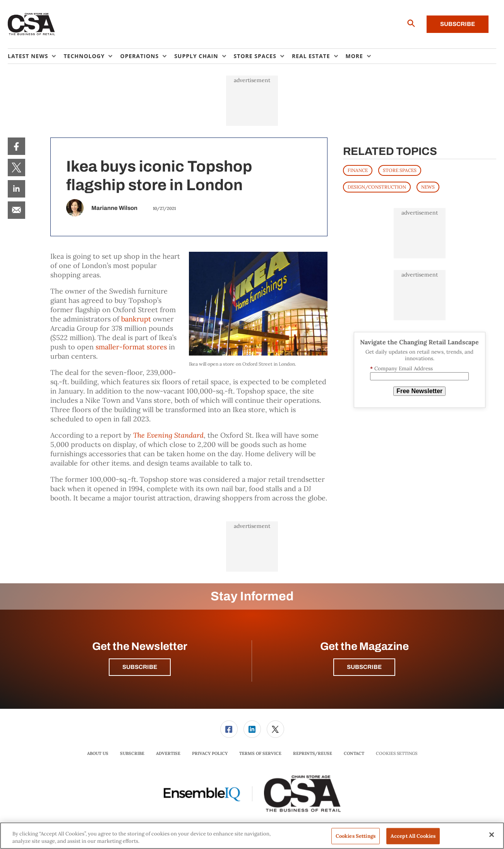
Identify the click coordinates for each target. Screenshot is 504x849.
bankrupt (136, 319)
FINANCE (358, 170)
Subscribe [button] (140, 667)
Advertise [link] (168, 753)
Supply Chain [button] (196, 56)
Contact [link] (354, 753)
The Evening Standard (168, 435)
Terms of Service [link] (260, 753)
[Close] (492, 835)
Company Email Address (401, 369)
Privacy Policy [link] (210, 753)
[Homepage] (32, 24)
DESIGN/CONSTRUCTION (377, 187)
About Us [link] (98, 753)
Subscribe (458, 24)
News (428, 187)
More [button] (354, 56)
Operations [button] (139, 56)
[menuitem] (36, 56)
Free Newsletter (419, 391)
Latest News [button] (28, 56)
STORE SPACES (400, 170)
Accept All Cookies (413, 836)
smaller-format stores (132, 347)
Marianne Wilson (114, 208)
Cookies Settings (397, 754)
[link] (16, 146)
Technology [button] (84, 56)
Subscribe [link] (132, 753)
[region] (252, 836)
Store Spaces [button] (255, 56)
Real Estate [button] (311, 56)
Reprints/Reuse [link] (313, 753)
